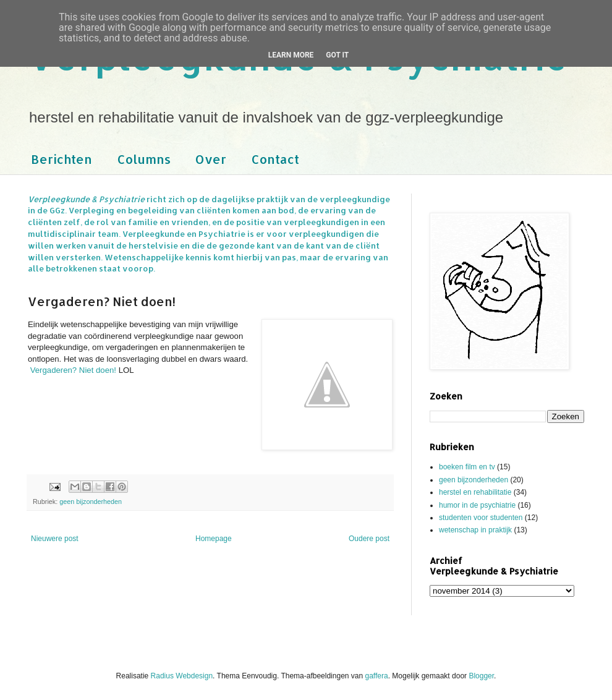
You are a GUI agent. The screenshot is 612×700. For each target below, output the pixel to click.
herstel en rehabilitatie (475, 492)
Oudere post (369, 539)
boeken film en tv (467, 467)
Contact (275, 159)
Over (211, 159)
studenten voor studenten (481, 518)
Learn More (291, 55)
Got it (337, 55)
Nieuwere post (55, 539)
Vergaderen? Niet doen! (73, 370)
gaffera (377, 676)
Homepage (214, 539)
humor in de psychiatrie (477, 505)
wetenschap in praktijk (475, 530)
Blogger (481, 676)
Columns (144, 159)
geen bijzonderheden (91, 502)
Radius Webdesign (182, 676)
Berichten (62, 159)
